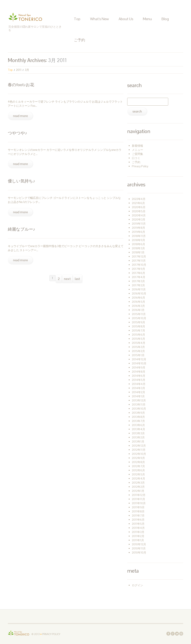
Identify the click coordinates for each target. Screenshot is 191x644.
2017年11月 (139, 261)
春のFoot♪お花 (21, 85)
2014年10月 (139, 363)
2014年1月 (138, 396)
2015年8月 (138, 326)
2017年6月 (138, 273)
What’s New (100, 19)
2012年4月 (138, 479)
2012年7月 (138, 466)
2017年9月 (138, 269)
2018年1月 (138, 252)
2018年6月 (138, 244)
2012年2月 (138, 487)
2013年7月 (138, 421)
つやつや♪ (17, 133)
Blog (165, 19)
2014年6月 (139, 376)
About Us (126, 19)
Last (77, 279)
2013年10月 (139, 409)
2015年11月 (139, 314)
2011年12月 (139, 495)
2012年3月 (138, 483)
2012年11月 (139, 450)
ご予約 (79, 40)
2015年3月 (138, 347)
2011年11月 (138, 499)
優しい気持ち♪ (21, 181)
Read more (20, 116)
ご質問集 (137, 154)
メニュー (137, 150)
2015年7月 (138, 331)
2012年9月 (138, 458)
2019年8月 (138, 228)
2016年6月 (138, 298)
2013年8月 (138, 417)
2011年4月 (138, 528)
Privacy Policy (140, 166)
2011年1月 (138, 540)
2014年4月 (139, 384)
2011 (19, 70)
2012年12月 (139, 446)
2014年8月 (139, 372)
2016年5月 (138, 302)
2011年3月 (138, 532)
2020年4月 (139, 215)
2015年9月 (138, 322)
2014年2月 (138, 392)
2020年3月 (139, 219)
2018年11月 (139, 236)
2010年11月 (139, 548)
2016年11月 (139, 289)
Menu (147, 19)
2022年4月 (139, 199)
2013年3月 (138, 433)
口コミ (136, 158)
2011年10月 (139, 503)
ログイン (137, 585)
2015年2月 (138, 351)
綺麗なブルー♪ (21, 229)
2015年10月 (139, 318)
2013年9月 (138, 413)
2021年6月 (138, 203)
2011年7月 (138, 516)
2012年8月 (138, 462)
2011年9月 (138, 507)
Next (67, 279)
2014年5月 (139, 380)
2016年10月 (139, 294)
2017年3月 (138, 281)
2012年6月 (138, 470)
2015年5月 (138, 339)
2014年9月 (139, 368)
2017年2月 (138, 285)
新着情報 (137, 146)
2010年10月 (139, 553)
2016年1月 (138, 310)
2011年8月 (138, 511)
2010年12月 (139, 544)
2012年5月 (138, 474)
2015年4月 (139, 343)
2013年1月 (138, 442)
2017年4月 (139, 277)
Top (77, 19)
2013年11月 (139, 405)
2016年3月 (138, 306)
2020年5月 (139, 211)
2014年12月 (139, 359)
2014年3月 (138, 388)
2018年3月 (138, 248)
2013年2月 (138, 437)
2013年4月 (138, 429)
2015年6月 (138, 335)
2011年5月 (138, 524)
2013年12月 (139, 400)
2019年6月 (138, 232)
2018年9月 (138, 240)
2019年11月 (139, 224)
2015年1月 (138, 355)
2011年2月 (138, 536)
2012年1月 (138, 491)
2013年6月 (138, 425)
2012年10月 (139, 454)
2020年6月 (139, 207)
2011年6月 (138, 520)
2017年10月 (139, 265)
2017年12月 (139, 256)
